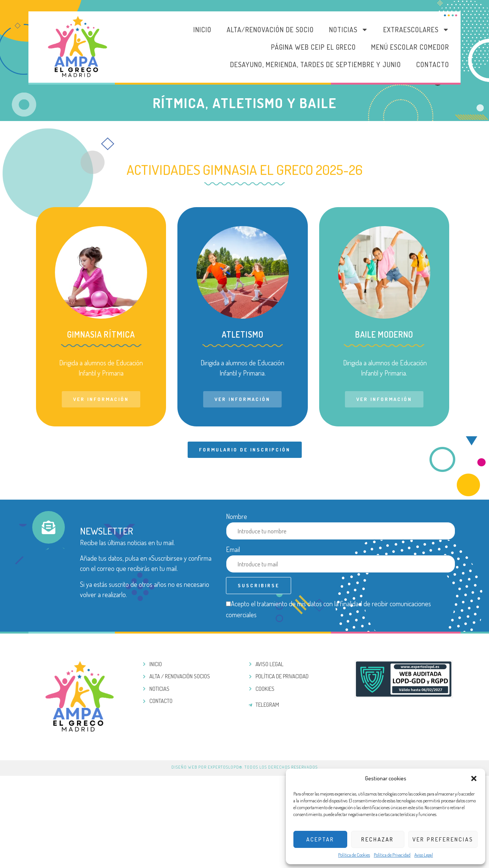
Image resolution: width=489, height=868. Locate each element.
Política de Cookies (354, 855)
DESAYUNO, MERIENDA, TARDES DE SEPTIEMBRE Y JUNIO (316, 64)
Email (233, 549)
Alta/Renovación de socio (270, 30)
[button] (474, 778)
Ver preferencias (443, 839)
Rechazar (378, 839)
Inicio (202, 30)
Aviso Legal (424, 855)
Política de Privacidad (392, 855)
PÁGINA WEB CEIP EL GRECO (313, 47)
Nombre (237, 516)
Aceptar (320, 839)
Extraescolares (416, 30)
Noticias (349, 30)
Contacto (433, 64)
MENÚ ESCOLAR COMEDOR (410, 47)
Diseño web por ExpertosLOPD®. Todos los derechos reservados (244, 767)
